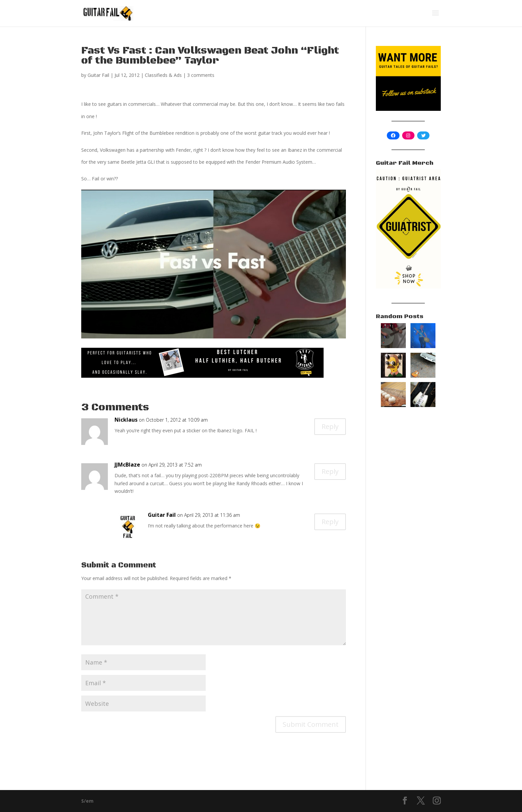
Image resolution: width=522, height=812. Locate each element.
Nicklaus (126, 420)
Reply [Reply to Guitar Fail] (330, 522)
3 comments (201, 75)
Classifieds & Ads (163, 75)
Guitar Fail (98, 75)
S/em (87, 801)
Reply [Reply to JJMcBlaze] (330, 471)
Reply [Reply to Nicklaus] (330, 426)
